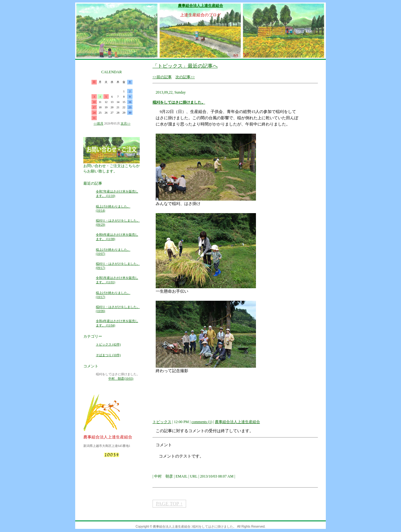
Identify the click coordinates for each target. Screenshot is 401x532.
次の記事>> (185, 77)
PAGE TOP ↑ (169, 504)
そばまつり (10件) (108, 355)
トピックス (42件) (108, 344)
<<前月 (99, 123)
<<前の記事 (162, 77)
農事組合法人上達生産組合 (200, 6)
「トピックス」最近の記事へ (185, 66)
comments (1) (202, 422)
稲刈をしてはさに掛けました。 (179, 102)
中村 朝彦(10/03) (121, 379)
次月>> (125, 123)
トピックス (162, 422)
